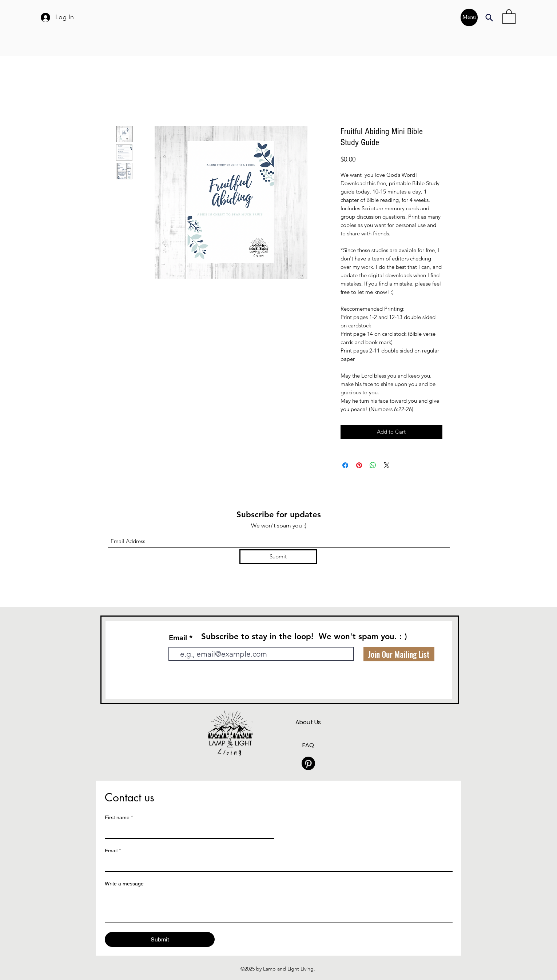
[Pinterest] (308, 763)
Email (178, 638)
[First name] (187, 831)
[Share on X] (387, 465)
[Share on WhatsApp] (373, 465)
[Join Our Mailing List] (399, 654)
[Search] (489, 17)
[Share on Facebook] (345, 465)
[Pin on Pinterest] (359, 465)
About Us (308, 722)
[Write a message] (279, 906)
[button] (509, 16)
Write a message (124, 884)
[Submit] (278, 557)
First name (119, 818)
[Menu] (469, 17)
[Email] (276, 864)
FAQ (308, 745)
